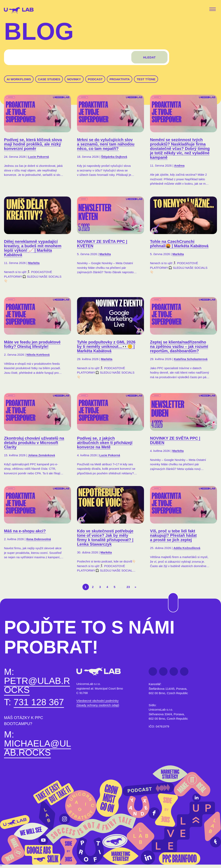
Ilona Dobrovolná (39, 540)
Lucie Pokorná (39, 157)
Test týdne (146, 79)
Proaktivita (120, 79)
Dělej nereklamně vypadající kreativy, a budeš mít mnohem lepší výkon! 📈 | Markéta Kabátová (33, 249)
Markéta (34, 264)
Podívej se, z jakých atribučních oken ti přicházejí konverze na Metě (105, 443)
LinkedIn (163, 672)
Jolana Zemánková (41, 456)
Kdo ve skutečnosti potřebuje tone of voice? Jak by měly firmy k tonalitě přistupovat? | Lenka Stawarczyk (105, 539)
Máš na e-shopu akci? (25, 532)
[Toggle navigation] (213, 10)
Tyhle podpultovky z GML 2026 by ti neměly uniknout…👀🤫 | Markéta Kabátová (106, 347)
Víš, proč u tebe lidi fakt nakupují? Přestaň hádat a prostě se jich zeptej (173, 536)
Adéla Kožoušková (187, 549)
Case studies (49, 79)
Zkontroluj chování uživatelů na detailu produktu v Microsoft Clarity (34, 443)
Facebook (153, 672)
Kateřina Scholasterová (191, 360)
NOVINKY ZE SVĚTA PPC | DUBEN (175, 441)
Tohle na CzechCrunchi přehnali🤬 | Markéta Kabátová (179, 245)
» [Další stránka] (135, 587)
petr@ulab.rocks (37, 686)
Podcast (95, 79)
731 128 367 (39, 703)
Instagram (184, 672)
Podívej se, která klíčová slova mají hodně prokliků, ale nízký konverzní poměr (33, 144)
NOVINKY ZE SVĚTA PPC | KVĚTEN (102, 245)
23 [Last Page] (128, 587)
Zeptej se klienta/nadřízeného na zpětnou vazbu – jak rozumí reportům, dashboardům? (179, 347)
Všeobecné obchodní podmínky (98, 702)
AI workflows (19, 79)
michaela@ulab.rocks (38, 749)
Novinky (74, 79)
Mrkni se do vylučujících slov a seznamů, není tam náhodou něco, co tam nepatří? (106, 144)
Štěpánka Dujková (114, 157)
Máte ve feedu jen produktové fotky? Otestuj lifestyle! (32, 345)
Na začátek (170, 593)
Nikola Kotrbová (38, 356)
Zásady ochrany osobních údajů (98, 706)
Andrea (179, 166)
